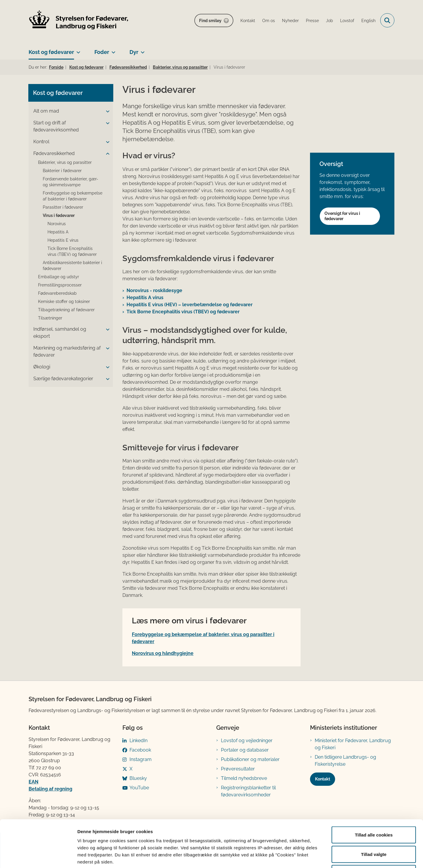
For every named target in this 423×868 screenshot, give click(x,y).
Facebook (140, 750)
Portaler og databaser (245, 750)
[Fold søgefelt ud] (387, 20)
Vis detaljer (307, 856)
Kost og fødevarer (51, 52)
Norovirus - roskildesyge (154, 290)
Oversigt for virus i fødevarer (342, 216)
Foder (102, 52)
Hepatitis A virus (145, 298)
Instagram (141, 759)
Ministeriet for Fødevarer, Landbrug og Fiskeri (353, 744)
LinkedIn (138, 741)
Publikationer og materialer (250, 759)
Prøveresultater (238, 769)
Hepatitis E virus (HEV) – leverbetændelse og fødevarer (190, 305)
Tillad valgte (374, 810)
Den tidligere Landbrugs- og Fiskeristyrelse (345, 761)
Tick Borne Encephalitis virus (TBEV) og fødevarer (183, 312)
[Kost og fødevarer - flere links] (77, 50)
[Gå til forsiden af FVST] (79, 20)
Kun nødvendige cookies (374, 829)
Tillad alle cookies (374, 791)
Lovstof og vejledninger (247, 741)
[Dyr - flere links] (141, 50)
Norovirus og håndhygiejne (163, 653)
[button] (106, 111)
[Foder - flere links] (112, 50)
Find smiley (210, 21)
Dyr (134, 52)
